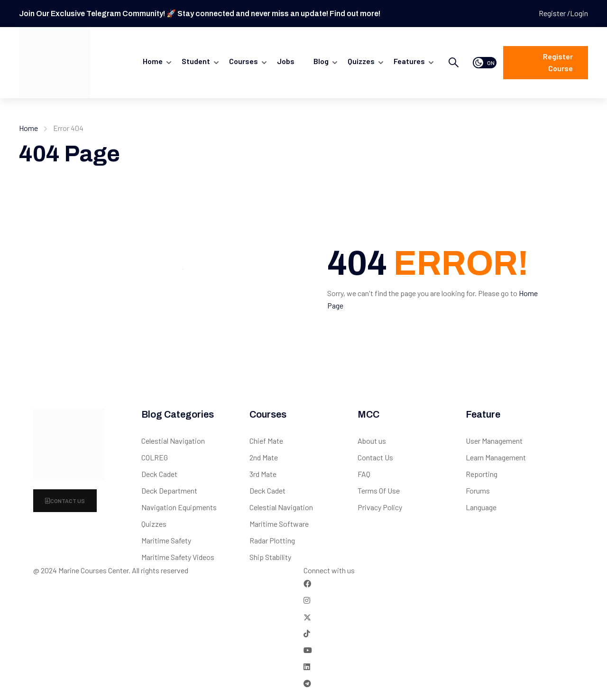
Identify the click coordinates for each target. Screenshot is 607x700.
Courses (244, 61)
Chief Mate (266, 441)
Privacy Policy (380, 507)
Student (196, 61)
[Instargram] (307, 600)
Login (579, 13)
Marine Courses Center (93, 570)
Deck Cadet (159, 474)
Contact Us (65, 501)
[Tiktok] (307, 633)
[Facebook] (307, 583)
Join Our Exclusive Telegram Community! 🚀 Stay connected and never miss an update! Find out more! (200, 14)
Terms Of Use (379, 490)
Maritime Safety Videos (178, 557)
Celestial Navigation (173, 441)
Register (553, 13)
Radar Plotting (272, 540)
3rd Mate (263, 474)
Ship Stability (270, 557)
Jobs (286, 61)
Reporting (482, 474)
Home (153, 61)
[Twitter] (307, 617)
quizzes (361, 61)
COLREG (155, 457)
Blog (321, 61)
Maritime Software (279, 524)
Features (409, 61)
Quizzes (154, 524)
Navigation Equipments (179, 507)
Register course (558, 62)
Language (481, 507)
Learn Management (496, 457)
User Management (494, 441)
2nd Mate (264, 457)
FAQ (364, 474)
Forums (478, 490)
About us (372, 441)
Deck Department (169, 490)
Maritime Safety (166, 540)
